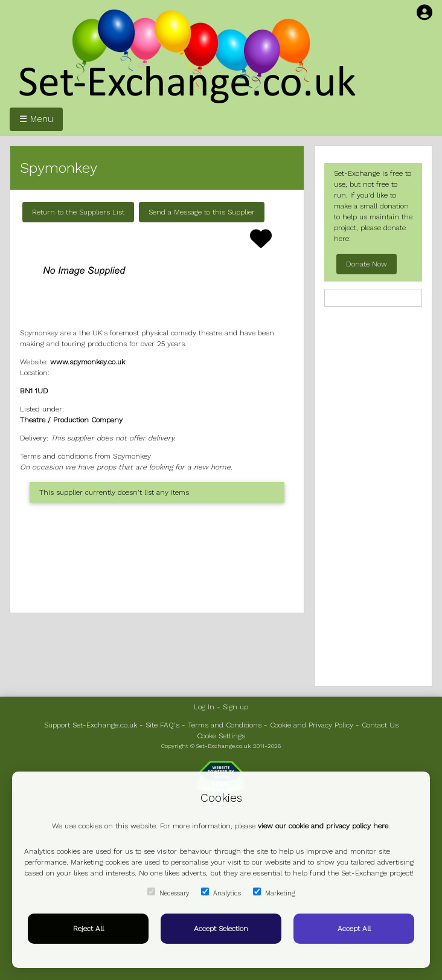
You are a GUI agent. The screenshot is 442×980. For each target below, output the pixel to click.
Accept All (354, 929)
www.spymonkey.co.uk (88, 362)
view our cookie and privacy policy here (323, 826)
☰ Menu (36, 119)
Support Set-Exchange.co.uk (91, 725)
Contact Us (380, 725)
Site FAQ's (162, 725)
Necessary (168, 892)
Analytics (221, 892)
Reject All (88, 929)
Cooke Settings (221, 736)
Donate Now (367, 264)
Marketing (274, 892)
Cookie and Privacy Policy (312, 725)
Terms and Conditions (225, 725)
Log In (204, 707)
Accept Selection (221, 929)
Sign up (235, 707)
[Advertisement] (157, 558)
